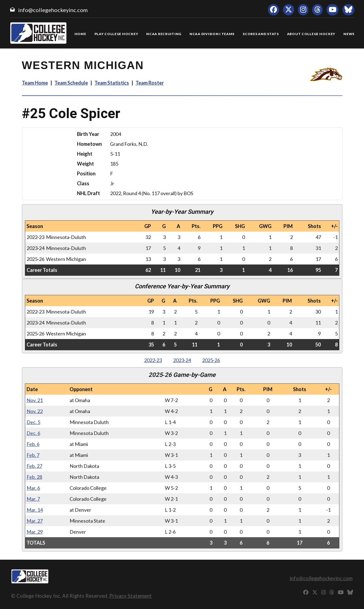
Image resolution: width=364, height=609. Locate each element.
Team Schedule (71, 83)
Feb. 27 (34, 466)
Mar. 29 (35, 532)
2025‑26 (211, 360)
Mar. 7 (33, 499)
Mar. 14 (35, 510)
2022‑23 (153, 360)
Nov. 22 (35, 411)
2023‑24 (182, 360)
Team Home (35, 83)
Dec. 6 (33, 433)
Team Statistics (112, 83)
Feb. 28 (34, 477)
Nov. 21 (35, 400)
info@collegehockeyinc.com (53, 10)
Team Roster (150, 83)
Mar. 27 (35, 521)
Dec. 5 (33, 422)
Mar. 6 (33, 488)
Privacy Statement (131, 596)
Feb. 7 (33, 455)
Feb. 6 (33, 444)
